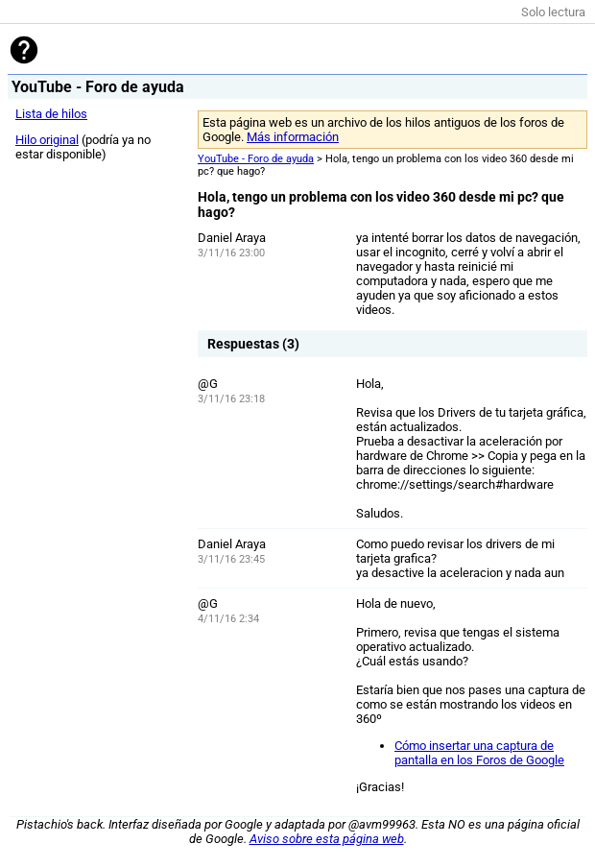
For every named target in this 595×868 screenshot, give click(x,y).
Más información (293, 137)
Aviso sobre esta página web (327, 839)
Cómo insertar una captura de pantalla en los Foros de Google (479, 753)
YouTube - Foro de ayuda (256, 159)
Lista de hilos (51, 114)
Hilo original (47, 140)
